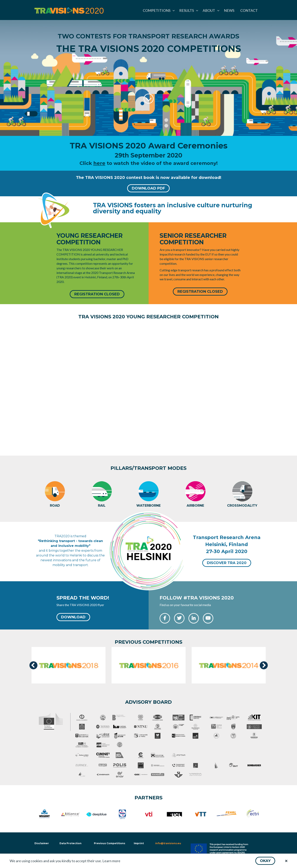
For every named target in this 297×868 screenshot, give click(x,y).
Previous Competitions (110, 843)
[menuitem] (158, 10)
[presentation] (33, 665)
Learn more (111, 861)
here (99, 163)
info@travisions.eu (168, 843)
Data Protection (70, 843)
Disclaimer (41, 843)
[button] (265, 861)
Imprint (139, 843)
